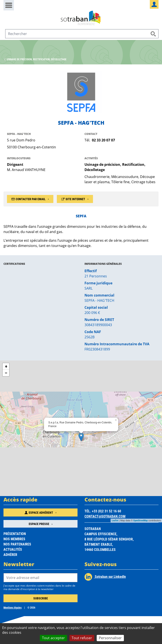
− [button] (6, 373)
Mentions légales (13, 607)
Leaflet (115, 520)
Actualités (13, 549)
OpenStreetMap (140, 520)
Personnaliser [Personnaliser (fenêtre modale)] (110, 638)
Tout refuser (82, 638)
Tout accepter (53, 638)
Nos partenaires (17, 544)
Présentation (15, 534)
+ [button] (6, 366)
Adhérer (10, 554)
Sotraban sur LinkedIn (105, 577)
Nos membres (14, 539)
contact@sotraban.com (105, 516)
